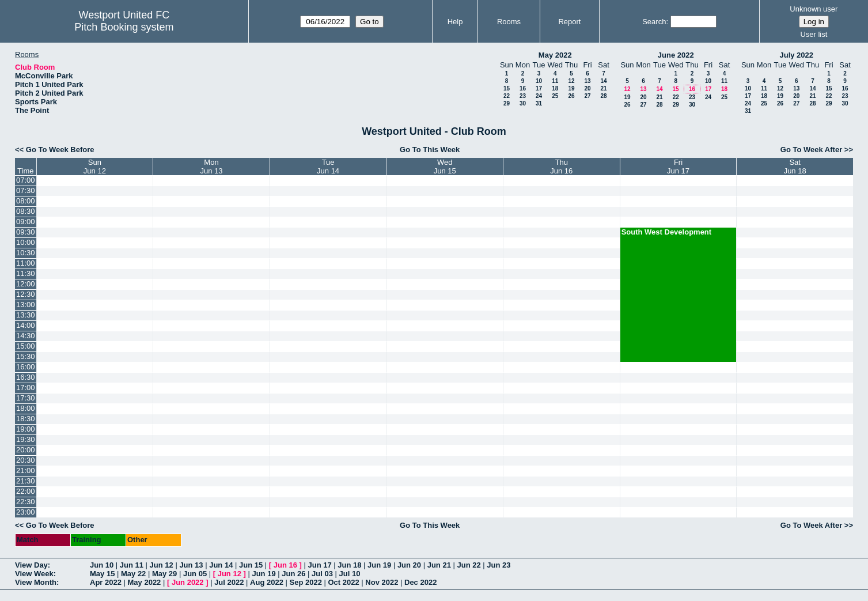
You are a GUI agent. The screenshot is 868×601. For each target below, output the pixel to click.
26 (571, 96)
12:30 (26, 294)
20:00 (26, 450)
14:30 (26, 336)
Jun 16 (285, 565)
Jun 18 (349, 565)
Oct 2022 (343, 582)
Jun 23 (499, 565)
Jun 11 (132, 565)
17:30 (26, 398)
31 (539, 103)
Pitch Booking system (124, 27)
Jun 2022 (188, 582)
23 (523, 96)
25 (555, 96)
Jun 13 (191, 565)
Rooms (509, 22)
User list (814, 34)
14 (603, 81)
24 (539, 96)
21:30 (26, 481)
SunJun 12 (95, 167)
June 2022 (676, 55)
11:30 (26, 273)
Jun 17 (319, 565)
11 (555, 81)
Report (569, 22)
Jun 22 (469, 565)
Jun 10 (102, 565)
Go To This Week (430, 150)
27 (587, 96)
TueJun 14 (328, 167)
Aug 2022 (267, 582)
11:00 (26, 263)
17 (539, 88)
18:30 (26, 419)
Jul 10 (350, 574)
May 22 (133, 574)
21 (603, 88)
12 (571, 81)
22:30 (26, 502)
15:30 (26, 356)
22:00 (26, 491)
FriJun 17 (678, 167)
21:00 (26, 470)
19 (571, 88)
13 (587, 81)
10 (539, 81)
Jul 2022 (229, 582)
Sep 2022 (306, 582)
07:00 (26, 180)
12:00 (26, 284)
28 (603, 96)
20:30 (26, 460)
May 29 (164, 574)
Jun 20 (409, 565)
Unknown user (814, 9)
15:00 (26, 346)
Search (654, 22)
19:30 (26, 439)
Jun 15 (251, 565)
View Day (31, 565)
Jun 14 (221, 565)
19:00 (26, 429)
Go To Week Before (60, 150)
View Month (36, 582)
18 (555, 88)
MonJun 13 (211, 167)
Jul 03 (322, 574)
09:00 (26, 222)
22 (507, 96)
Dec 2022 (420, 582)
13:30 (26, 315)
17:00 (26, 388)
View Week (34, 574)
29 (507, 103)
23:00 (26, 512)
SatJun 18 (795, 167)
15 (507, 88)
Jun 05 (195, 574)
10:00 (26, 242)
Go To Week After (811, 150)
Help (455, 22)
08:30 (26, 211)
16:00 (26, 367)
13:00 (26, 305)
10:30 (26, 253)
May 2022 (555, 55)
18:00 (26, 408)
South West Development (667, 232)
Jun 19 (379, 565)
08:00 (26, 201)
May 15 (102, 574)
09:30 (26, 232)
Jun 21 (439, 565)
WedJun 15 (445, 167)
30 (523, 103)
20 (587, 88)
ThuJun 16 (561, 167)
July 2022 (796, 55)
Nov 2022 (382, 582)
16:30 (26, 377)
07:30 (26, 190)
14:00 (26, 325)
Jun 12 (162, 565)
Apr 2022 (106, 582)
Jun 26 (293, 574)
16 (523, 88)
